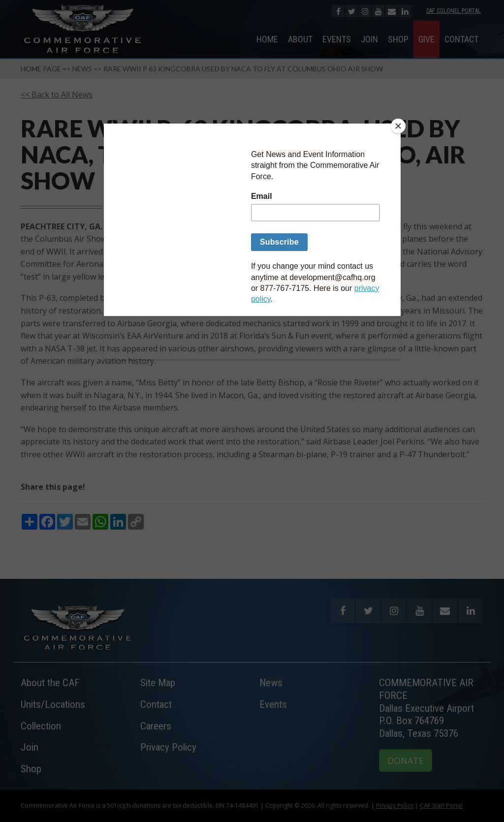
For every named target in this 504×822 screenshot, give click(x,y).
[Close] (398, 126)
